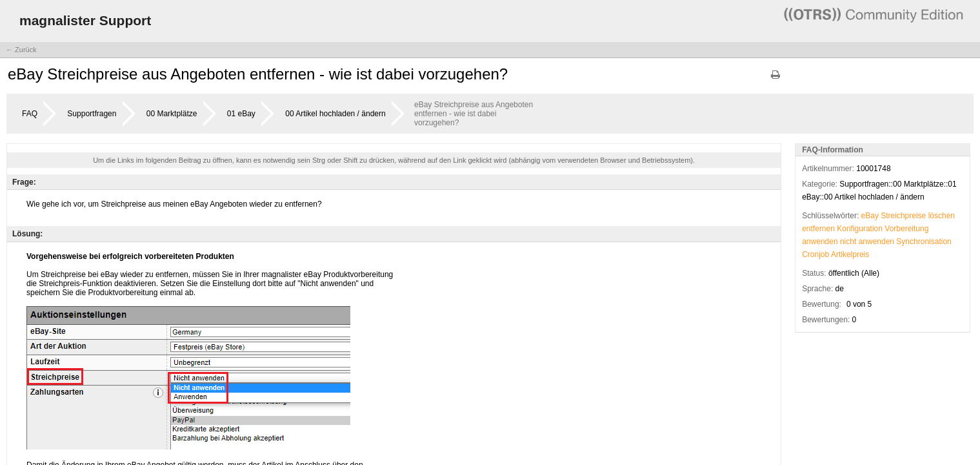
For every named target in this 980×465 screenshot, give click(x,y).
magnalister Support (85, 20)
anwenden (820, 242)
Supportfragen (92, 114)
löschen (942, 216)
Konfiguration (860, 229)
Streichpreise (903, 216)
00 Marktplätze (172, 114)
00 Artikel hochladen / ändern (335, 114)
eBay (870, 216)
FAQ (30, 114)
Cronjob (815, 254)
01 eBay (241, 114)
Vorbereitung (906, 229)
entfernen (818, 229)
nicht (848, 242)
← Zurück (21, 50)
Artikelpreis (850, 254)
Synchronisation (924, 242)
